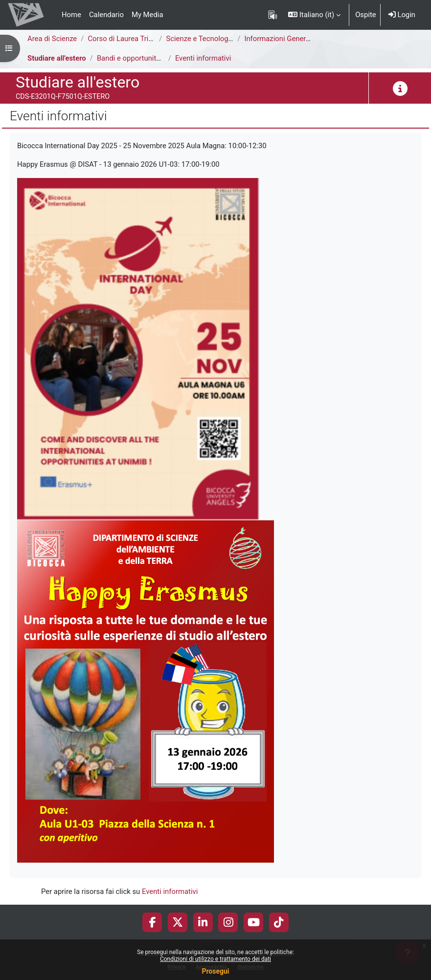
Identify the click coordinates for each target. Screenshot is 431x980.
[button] (314, 15)
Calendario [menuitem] (106, 15)
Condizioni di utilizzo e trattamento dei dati (215, 959)
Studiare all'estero (57, 58)
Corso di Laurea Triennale (129, 39)
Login (402, 15)
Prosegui (215, 971)
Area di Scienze (52, 39)
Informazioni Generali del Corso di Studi (308, 39)
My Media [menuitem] (147, 15)
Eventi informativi (203, 58)
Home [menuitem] (71, 15)
